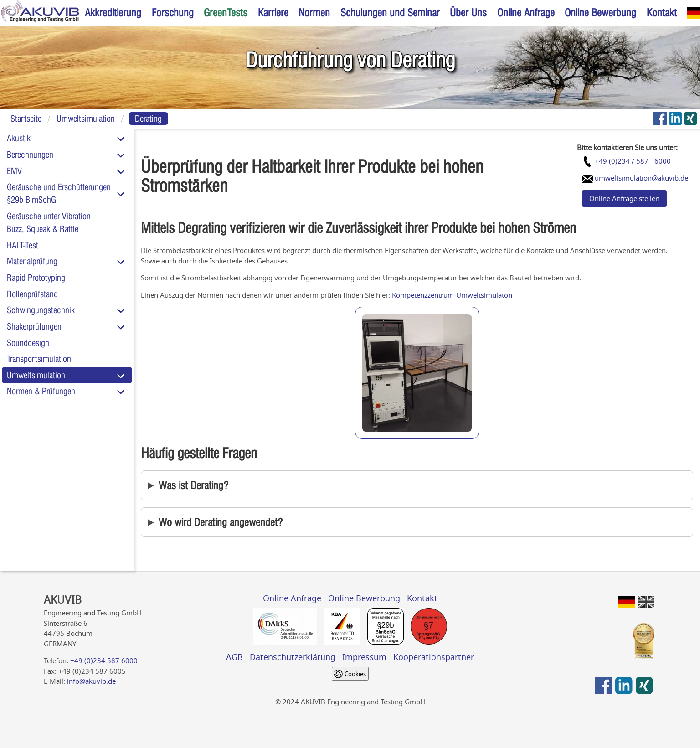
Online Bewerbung (600, 13)
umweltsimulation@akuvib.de (641, 178)
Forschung (173, 13)
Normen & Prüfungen (41, 391)
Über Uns (468, 13)
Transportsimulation (39, 359)
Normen (314, 13)
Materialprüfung (32, 261)
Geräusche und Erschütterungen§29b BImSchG (59, 193)
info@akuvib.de (91, 681)
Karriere (273, 13)
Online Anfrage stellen (624, 198)
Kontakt (662, 13)
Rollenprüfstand (32, 294)
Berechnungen (30, 155)
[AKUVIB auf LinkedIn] (675, 119)
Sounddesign (28, 343)
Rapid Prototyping (36, 278)
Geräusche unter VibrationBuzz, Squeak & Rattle (49, 222)
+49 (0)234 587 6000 (104, 660)
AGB (234, 657)
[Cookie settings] (350, 674)
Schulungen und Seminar (390, 13)
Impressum (364, 657)
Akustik (19, 138)
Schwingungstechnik (41, 310)
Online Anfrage (526, 13)
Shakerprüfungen (34, 326)
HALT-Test (23, 245)
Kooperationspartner (434, 657)
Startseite (26, 119)
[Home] (40, 13)
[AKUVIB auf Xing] (691, 119)
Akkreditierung (113, 13)
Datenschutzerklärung (293, 657)
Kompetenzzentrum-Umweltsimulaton (452, 295)
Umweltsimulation (86, 119)
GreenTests (226, 13)
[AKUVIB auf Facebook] (660, 119)
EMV (14, 171)
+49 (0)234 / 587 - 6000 (633, 161)
